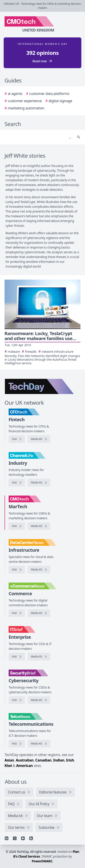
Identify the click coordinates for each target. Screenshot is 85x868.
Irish (70, 760)
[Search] (38, 137)
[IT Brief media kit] (39, 657)
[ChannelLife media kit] (39, 483)
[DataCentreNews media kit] (39, 570)
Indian (59, 760)
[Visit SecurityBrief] (17, 700)
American (24, 766)
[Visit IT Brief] (17, 657)
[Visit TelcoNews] (17, 744)
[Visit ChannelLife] (17, 483)
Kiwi (8, 766)
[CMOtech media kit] (39, 526)
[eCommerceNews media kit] (39, 613)
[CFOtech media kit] (39, 439)
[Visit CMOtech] (17, 526)
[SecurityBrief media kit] (39, 700)
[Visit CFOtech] (17, 439)
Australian (25, 760)
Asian (9, 760)
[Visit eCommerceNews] (17, 613)
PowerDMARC (42, 861)
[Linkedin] (7, 838)
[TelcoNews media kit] (39, 744)
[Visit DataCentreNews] (17, 570)
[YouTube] (23, 838)
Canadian (44, 760)
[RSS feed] (31, 838)
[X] (15, 838)
